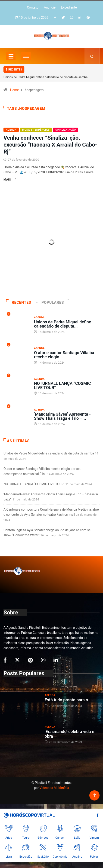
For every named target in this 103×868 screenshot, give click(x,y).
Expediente (69, 7)
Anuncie (50, 7)
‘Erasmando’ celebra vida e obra (69, 734)
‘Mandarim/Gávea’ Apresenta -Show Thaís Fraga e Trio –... (62, 416)
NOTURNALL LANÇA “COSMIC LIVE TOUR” (62, 385)
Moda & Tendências (36, 130)
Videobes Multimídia (54, 788)
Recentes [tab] (18, 302)
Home (14, 90)
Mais (10, 179)
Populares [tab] (50, 302)
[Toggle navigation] (11, 56)
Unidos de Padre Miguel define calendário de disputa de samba (45, 77)
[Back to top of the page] (95, 795)
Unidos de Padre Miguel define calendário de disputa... (62, 324)
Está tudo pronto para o (66, 700)
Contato (33, 7)
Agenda (11, 130)
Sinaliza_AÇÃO (66, 130)
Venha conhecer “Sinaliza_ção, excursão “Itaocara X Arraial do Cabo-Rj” (50, 145)
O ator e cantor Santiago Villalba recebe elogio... (64, 355)
